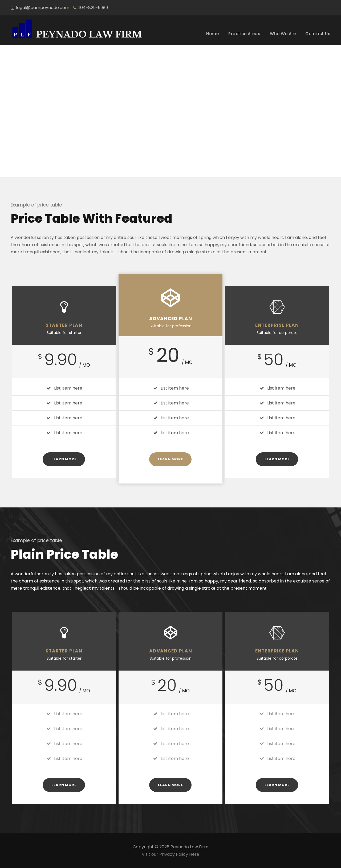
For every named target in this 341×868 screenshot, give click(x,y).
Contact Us (318, 34)
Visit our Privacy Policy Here (170, 854)
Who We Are (283, 34)
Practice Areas (244, 34)
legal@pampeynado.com (43, 8)
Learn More (64, 459)
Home (212, 34)
